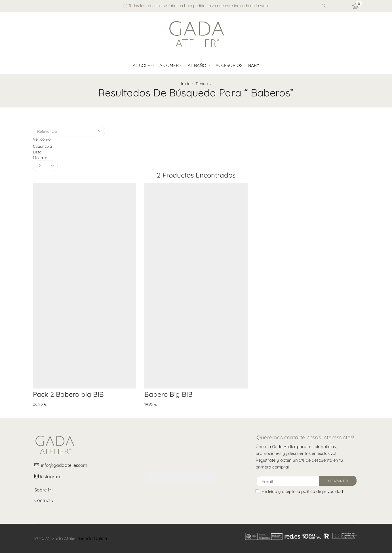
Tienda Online (93, 538)
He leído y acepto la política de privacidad (302, 491)
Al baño (199, 65)
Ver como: (42, 139)
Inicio (186, 84)
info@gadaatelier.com (61, 465)
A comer (171, 65)
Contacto (44, 500)
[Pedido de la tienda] (69, 131)
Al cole (143, 65)
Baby (254, 65)
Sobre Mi (43, 490)
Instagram (48, 476)
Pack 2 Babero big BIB (68, 394)
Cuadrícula (42, 146)
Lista (37, 152)
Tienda (202, 84)
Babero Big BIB (168, 394)
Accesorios (229, 65)
